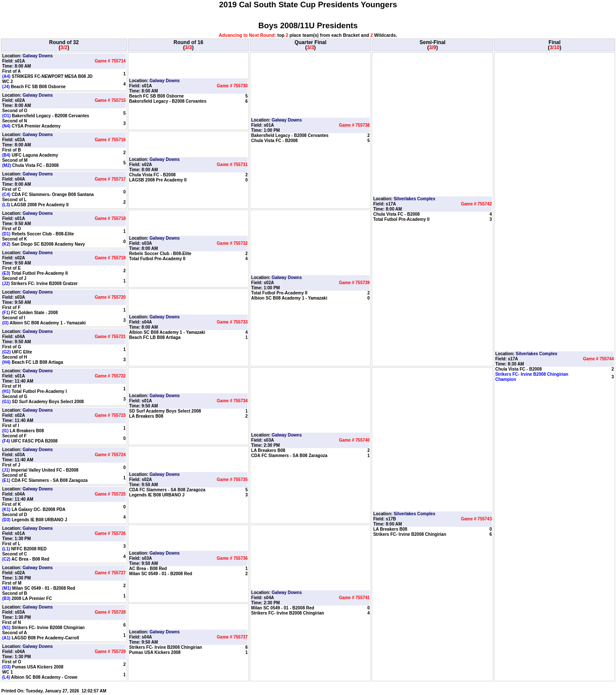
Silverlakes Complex (414, 199)
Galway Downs (38, 56)
